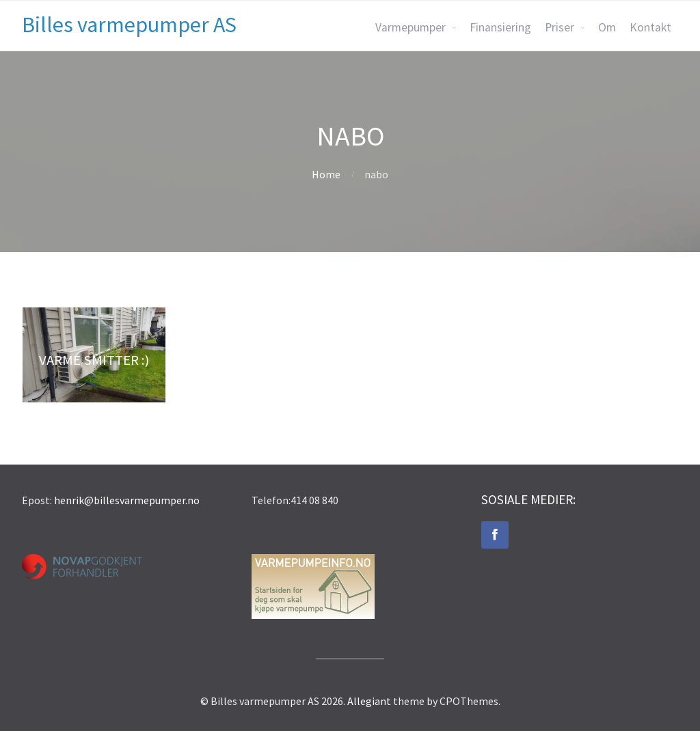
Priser (560, 27)
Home (326, 174)
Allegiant (369, 701)
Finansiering (500, 27)
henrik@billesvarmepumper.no (127, 500)
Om (607, 27)
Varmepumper (410, 27)
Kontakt (650, 27)
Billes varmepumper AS (129, 25)
